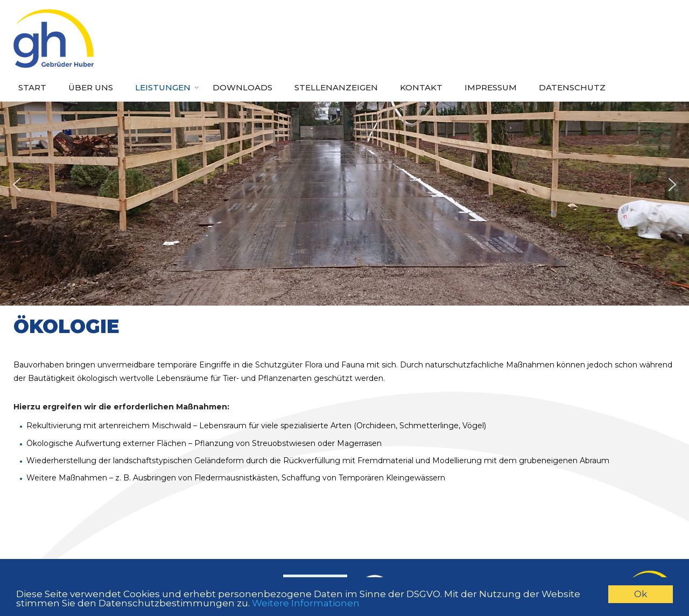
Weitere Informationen (306, 604)
